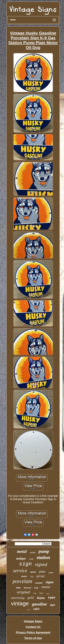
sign (26, 564)
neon (33, 572)
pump (44, 551)
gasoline (39, 604)
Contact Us (33, 627)
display (41, 598)
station (43, 557)
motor (46, 587)
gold (31, 597)
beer (41, 593)
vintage (20, 603)
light (53, 605)
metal (22, 551)
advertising (18, 598)
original (23, 592)
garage (41, 576)
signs (50, 582)
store (29, 610)
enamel (39, 583)
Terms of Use (33, 638)
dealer (24, 576)
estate (33, 552)
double (51, 573)
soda (31, 559)
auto (18, 588)
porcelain (22, 581)
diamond (27, 588)
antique (21, 558)
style (48, 594)
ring (32, 576)
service (20, 571)
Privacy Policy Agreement (33, 633)
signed (41, 564)
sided (36, 609)
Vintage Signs (33, 621)
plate (42, 571)
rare (52, 597)
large (36, 588)
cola (35, 593)
